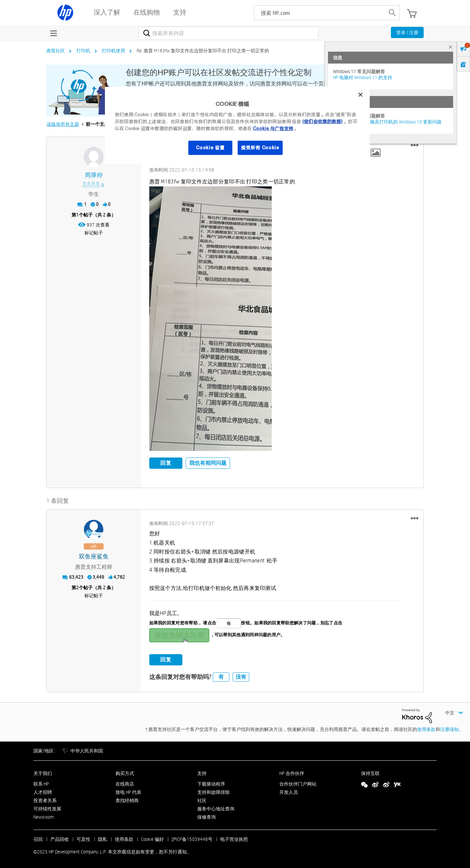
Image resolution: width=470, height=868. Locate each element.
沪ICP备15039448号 (192, 839)
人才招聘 (43, 792)
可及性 (83, 839)
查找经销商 (127, 799)
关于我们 (43, 772)
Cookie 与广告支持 (273, 128)
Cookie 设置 (210, 148)
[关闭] (360, 95)
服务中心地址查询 (216, 808)
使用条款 (426, 728)
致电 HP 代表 (128, 792)
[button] (415, 145)
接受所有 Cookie (260, 148)
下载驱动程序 (211, 783)
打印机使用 (114, 51)
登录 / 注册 (407, 32)
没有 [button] (241, 676)
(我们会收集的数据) (322, 121)
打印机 (83, 51)
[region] (237, 125)
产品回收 (60, 839)
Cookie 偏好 (152, 839)
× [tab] (450, 47)
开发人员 (289, 792)
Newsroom (44, 816)
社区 (202, 799)
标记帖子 (94, 233)
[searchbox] (320, 13)
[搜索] (229, 33)
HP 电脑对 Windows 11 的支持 (363, 77)
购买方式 (125, 772)
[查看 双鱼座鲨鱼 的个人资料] (94, 556)
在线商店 (125, 783)
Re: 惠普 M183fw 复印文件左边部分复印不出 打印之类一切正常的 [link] (203, 51)
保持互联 (370, 772)
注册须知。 (452, 728)
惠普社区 (56, 51)
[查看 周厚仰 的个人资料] (94, 175)
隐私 (103, 839)
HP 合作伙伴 (292, 772)
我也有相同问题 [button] (208, 463)
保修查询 (207, 816)
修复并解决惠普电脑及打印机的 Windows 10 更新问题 (387, 122)
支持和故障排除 (213, 792)
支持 (202, 772)
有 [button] (221, 676)
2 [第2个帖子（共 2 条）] (77, 587)
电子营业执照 (234, 839)
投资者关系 (45, 799)
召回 (38, 839)
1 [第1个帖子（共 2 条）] (77, 215)
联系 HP (41, 783)
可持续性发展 (47, 808)
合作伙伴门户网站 (298, 783)
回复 (166, 463)
